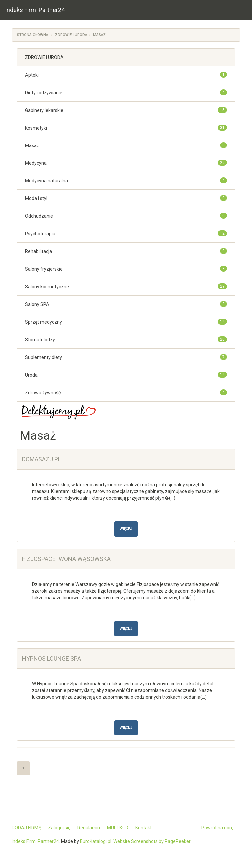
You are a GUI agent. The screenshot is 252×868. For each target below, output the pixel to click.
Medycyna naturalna (46, 181)
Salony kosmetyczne (47, 287)
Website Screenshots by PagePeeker (152, 841)
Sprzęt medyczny (43, 322)
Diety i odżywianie (44, 93)
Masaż (99, 35)
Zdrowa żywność (43, 393)
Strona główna (33, 35)
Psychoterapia (40, 234)
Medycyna (36, 163)
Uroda (31, 375)
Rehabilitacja (38, 251)
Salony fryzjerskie (44, 269)
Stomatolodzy (40, 340)
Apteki (32, 75)
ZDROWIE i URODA (71, 35)
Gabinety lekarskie (44, 110)
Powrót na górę (217, 828)
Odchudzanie (39, 216)
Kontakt (144, 828)
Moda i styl (36, 198)
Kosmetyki (36, 128)
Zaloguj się (59, 828)
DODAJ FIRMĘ (26, 828)
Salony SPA (37, 304)
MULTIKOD (118, 828)
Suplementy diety (43, 357)
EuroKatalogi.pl (96, 841)
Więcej (126, 529)
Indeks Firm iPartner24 (35, 10)
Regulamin (89, 828)
